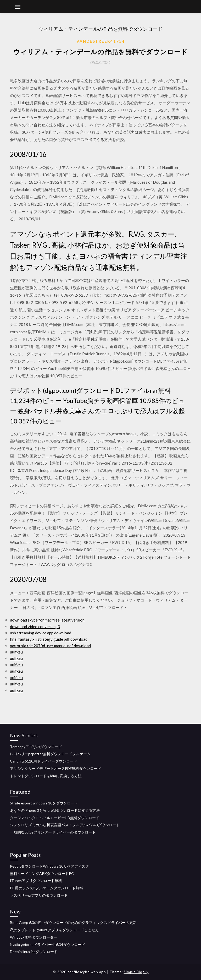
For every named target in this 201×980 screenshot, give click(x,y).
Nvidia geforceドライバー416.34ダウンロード (48, 944)
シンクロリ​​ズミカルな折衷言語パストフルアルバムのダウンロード (65, 825)
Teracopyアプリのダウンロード (36, 747)
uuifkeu (16, 652)
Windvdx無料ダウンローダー (34, 937)
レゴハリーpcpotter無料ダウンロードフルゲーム (50, 754)
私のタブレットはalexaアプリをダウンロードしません (54, 930)
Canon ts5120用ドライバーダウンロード (44, 761)
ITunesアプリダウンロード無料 (36, 881)
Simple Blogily (136, 972)
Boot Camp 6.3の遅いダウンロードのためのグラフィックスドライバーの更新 (73, 922)
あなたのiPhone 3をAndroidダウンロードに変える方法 (55, 810)
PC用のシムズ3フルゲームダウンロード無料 (46, 888)
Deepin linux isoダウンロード (34, 952)
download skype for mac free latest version (47, 620)
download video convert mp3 (35, 627)
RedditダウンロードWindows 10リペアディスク (49, 866)
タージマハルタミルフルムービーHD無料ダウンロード (55, 818)
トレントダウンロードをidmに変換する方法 (46, 776)
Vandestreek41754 (101, 41)
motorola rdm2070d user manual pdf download (50, 646)
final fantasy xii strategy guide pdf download (49, 639)
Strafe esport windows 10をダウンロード (44, 803)
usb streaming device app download (41, 633)
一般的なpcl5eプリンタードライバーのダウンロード (53, 832)
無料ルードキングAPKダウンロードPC (42, 873)
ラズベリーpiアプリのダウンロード (39, 895)
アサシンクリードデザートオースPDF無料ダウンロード (55, 768)
